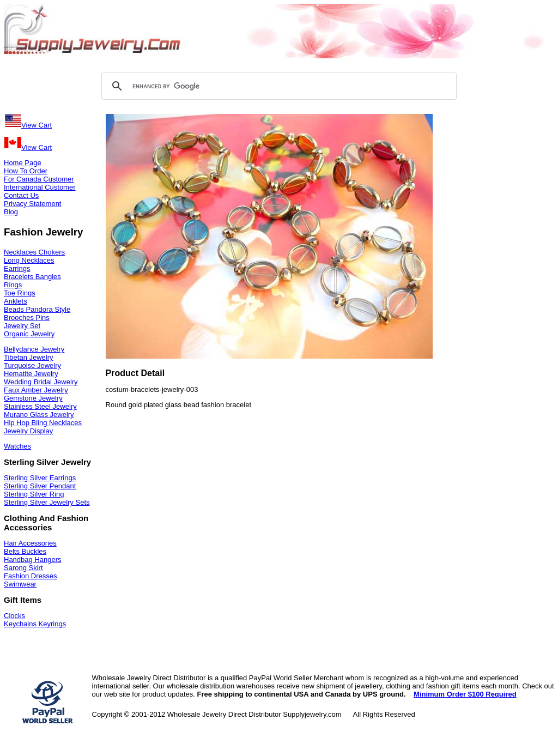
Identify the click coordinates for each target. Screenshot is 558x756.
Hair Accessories (30, 543)
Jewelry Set (22, 326)
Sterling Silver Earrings (40, 478)
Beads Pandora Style (37, 309)
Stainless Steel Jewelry (40, 406)
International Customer (40, 187)
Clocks (14, 616)
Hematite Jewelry (31, 374)
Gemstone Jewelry (33, 398)
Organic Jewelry (29, 334)
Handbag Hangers (33, 560)
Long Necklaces (29, 260)
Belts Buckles (25, 551)
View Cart (28, 125)
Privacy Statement (33, 204)
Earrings (17, 268)
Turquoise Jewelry (32, 365)
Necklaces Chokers (34, 252)
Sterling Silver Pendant (40, 486)
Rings (13, 285)
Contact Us (21, 195)
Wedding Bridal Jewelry (41, 382)
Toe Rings (20, 293)
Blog (11, 212)
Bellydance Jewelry (34, 349)
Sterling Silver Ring (34, 494)
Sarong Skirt (23, 568)
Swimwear (20, 584)
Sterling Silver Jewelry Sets (47, 502)
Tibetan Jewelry (29, 357)
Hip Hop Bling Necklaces (43, 423)
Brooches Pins (27, 317)
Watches (17, 446)
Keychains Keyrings (35, 624)
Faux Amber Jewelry (36, 390)
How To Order (26, 171)
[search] (277, 86)
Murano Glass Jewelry (39, 415)
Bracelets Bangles (32, 277)
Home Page (23, 163)
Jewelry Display (28, 431)
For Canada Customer (39, 179)
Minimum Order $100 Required (465, 694)
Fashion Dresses (31, 576)
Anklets (16, 301)
